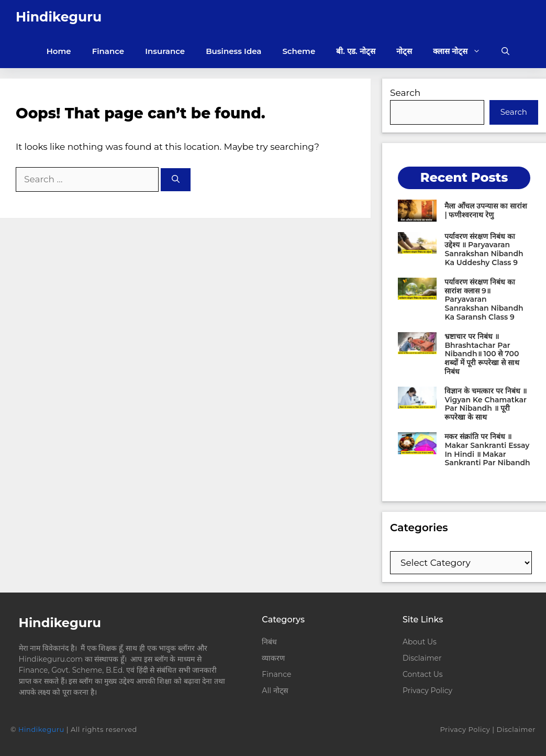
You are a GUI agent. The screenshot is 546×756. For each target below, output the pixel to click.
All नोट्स (275, 691)
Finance (108, 51)
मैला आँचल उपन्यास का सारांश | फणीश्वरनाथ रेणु (486, 210)
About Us (420, 642)
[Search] (176, 180)
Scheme (299, 51)
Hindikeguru (59, 17)
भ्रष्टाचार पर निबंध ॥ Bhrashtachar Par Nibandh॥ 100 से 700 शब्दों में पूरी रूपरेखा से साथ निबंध (482, 354)
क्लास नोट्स (462, 51)
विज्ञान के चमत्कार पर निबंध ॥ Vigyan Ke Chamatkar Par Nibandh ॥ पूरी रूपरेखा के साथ (485, 404)
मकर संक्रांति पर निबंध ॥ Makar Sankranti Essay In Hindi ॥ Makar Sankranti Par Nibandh (487, 450)
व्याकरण (273, 658)
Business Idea (233, 51)
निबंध (270, 642)
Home (59, 51)
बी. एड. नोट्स (356, 51)
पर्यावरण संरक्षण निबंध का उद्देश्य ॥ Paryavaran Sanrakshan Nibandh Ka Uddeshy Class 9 (484, 249)
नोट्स (404, 51)
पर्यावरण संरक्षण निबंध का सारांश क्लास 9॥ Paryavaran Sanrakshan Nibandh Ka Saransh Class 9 (484, 299)
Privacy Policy (427, 691)
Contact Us (423, 674)
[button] (505, 51)
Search (405, 93)
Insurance (165, 51)
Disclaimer (422, 658)
